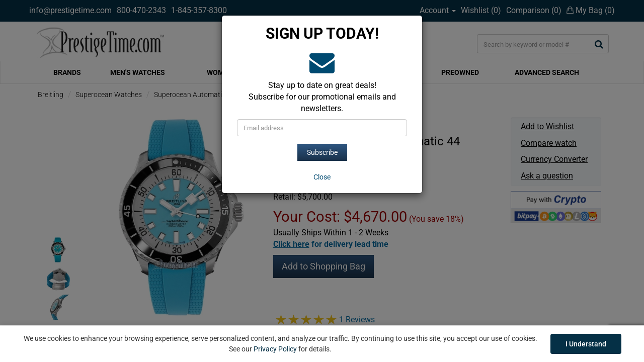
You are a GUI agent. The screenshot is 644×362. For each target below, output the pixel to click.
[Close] (322, 177)
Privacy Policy (275, 349)
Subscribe (322, 152)
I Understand (586, 344)
